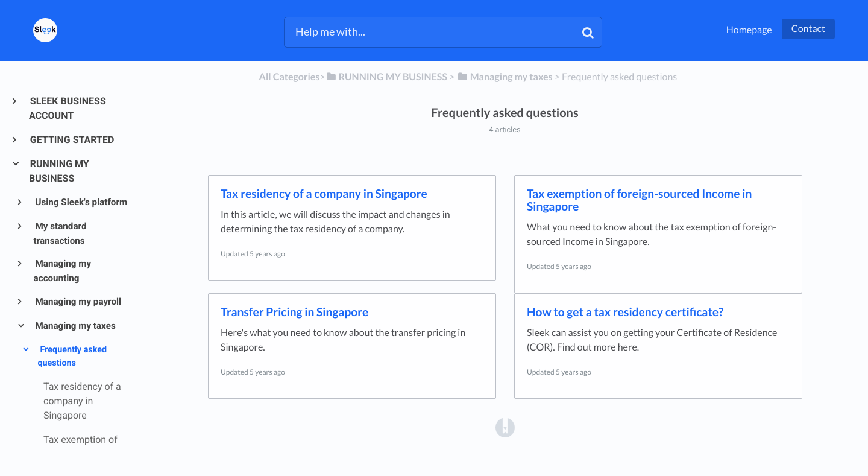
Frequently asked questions (72, 357)
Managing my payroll (77, 302)
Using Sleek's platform (81, 202)
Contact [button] (808, 29)
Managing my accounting (62, 271)
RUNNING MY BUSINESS (59, 171)
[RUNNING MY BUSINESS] (386, 77)
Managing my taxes (75, 326)
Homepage (749, 30)
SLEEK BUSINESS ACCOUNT (68, 108)
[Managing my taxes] (505, 77)
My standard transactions (60, 233)
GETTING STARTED (71, 140)
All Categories (290, 77)
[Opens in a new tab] (505, 427)
